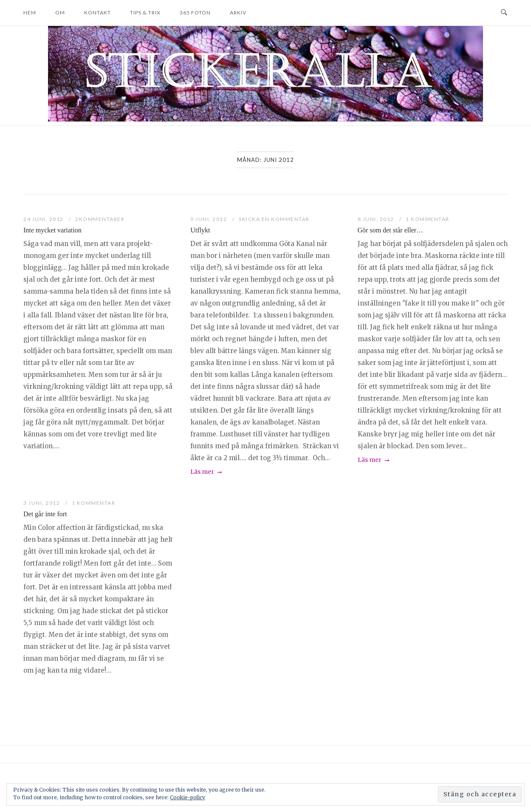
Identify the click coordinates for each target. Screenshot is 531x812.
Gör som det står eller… (390, 230)
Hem (30, 13)
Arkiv (238, 13)
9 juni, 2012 (209, 219)
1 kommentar (428, 219)
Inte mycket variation (52, 230)
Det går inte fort (45, 514)
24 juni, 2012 (44, 219)
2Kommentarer (100, 219)
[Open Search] (504, 13)
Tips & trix (145, 13)
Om (60, 13)
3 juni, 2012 (42, 503)
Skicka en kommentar (274, 219)
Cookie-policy (188, 797)
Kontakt (97, 13)
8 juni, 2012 (377, 219)
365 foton (195, 13)
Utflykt (200, 230)
